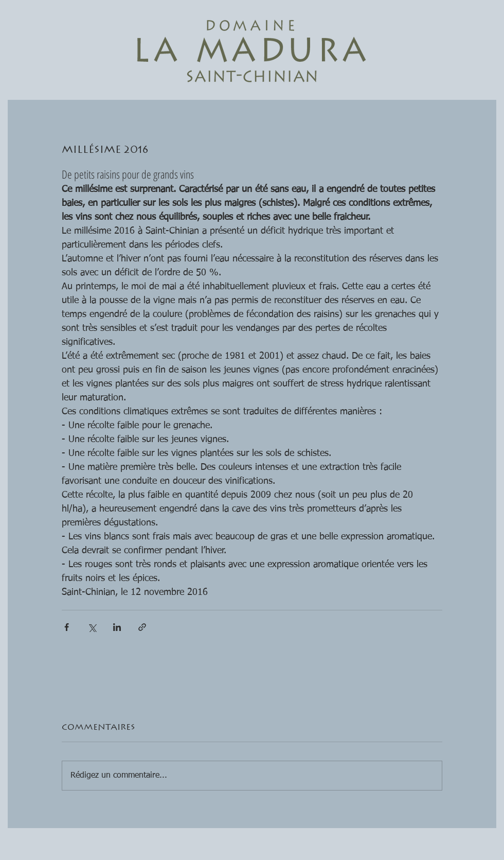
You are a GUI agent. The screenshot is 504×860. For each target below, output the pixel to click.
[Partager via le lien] (142, 627)
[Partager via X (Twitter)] (92, 627)
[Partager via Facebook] (67, 627)
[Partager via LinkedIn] (117, 627)
